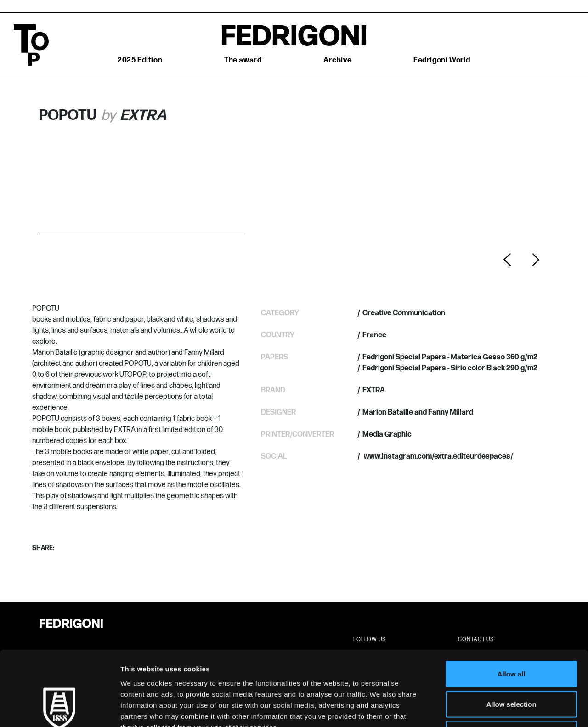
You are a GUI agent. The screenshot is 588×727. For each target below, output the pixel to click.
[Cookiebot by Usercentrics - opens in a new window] (59, 709)
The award (243, 60)
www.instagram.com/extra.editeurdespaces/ (438, 457)
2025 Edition (140, 60)
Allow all (512, 606)
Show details (482, 709)
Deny (512, 667)
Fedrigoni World (442, 60)
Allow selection (511, 637)
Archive (337, 60)
